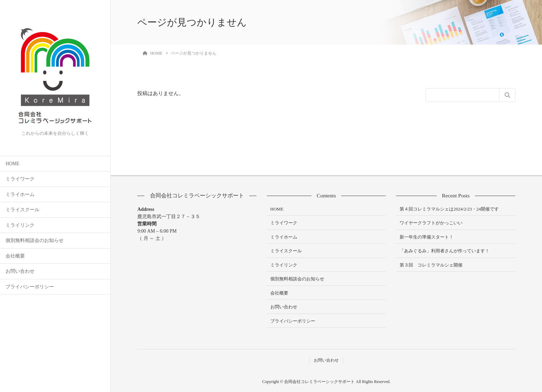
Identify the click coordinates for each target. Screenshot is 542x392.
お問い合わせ (20, 271)
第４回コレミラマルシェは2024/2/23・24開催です (449, 209)
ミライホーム (20, 194)
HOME (12, 164)
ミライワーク (20, 179)
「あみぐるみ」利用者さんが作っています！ (445, 251)
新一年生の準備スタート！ (427, 237)
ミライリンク (20, 225)
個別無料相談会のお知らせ (35, 240)
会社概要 (15, 256)
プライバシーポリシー (30, 287)
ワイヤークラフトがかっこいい (431, 223)
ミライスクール (22, 210)
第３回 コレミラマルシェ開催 (431, 265)
